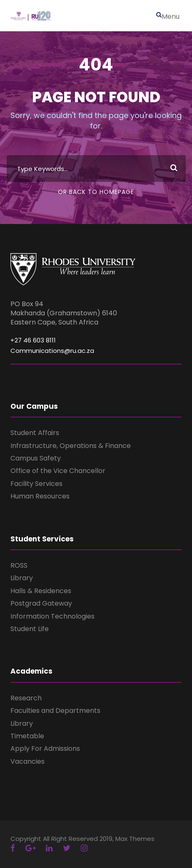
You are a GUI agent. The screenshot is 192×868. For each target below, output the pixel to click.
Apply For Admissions (45, 748)
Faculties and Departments (55, 711)
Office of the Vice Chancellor (58, 471)
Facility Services (36, 484)
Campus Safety (36, 458)
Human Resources (40, 496)
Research (26, 698)
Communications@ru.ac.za (52, 351)
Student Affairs (35, 433)
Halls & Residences (41, 591)
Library (22, 578)
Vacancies (27, 761)
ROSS (19, 565)
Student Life (30, 629)
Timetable (27, 736)
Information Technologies (52, 616)
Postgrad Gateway (41, 603)
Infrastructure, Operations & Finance (71, 446)
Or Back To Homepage (96, 192)
